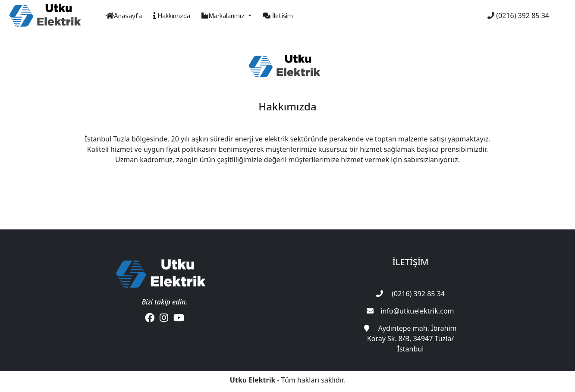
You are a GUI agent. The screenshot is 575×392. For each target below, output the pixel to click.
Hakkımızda (172, 16)
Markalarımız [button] (224, 16)
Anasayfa (124, 16)
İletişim (278, 16)
